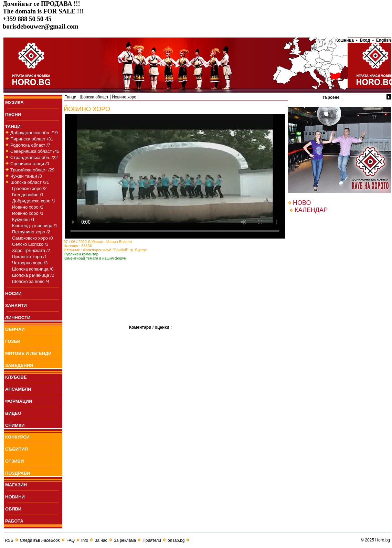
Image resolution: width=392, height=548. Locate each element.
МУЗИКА (14, 102)
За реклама (125, 540)
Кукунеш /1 (23, 219)
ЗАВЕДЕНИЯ (19, 365)
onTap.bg (176, 540)
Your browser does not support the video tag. (175, 176)
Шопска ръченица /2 (33, 275)
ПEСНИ (13, 114)
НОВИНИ (15, 497)
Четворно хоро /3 (30, 263)
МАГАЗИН (16, 485)
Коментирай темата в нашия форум (95, 258)
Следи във (40, 540)
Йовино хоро (124, 97)
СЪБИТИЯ (17, 449)
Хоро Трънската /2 (31, 250)
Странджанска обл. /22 (34, 157)
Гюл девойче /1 (28, 195)
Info (85, 540)
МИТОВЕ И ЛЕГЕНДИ (28, 353)
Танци (71, 97)
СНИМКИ (15, 425)
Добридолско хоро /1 (34, 201)
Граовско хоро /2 (29, 188)
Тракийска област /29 (32, 170)
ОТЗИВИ (14, 461)
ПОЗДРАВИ (18, 473)
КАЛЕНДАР (311, 210)
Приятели (152, 540)
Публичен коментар (81, 254)
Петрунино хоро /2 (31, 232)
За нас (101, 540)
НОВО (302, 203)
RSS (9, 540)
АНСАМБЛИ (18, 389)
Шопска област (94, 97)
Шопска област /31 (30, 182)
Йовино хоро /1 (28, 213)
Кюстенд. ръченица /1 (35, 226)
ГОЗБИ (13, 341)
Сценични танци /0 (30, 164)
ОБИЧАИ (15, 329)
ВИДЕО (13, 413)
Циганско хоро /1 (29, 257)
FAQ (71, 540)
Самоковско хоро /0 (32, 238)
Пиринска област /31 (32, 139)
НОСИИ (13, 293)
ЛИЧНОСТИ (18, 318)
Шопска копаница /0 (33, 269)
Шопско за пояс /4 (31, 281)
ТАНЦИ (13, 127)
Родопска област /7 (30, 145)
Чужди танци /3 (26, 176)
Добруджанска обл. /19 (34, 133)
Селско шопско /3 (30, 244)
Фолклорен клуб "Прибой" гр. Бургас (115, 250)
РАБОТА (14, 521)
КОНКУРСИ (17, 437)
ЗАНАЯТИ (16, 305)
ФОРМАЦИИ (19, 401)
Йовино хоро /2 (28, 207)
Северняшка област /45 (35, 151)
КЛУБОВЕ (16, 377)
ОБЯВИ (13, 509)
